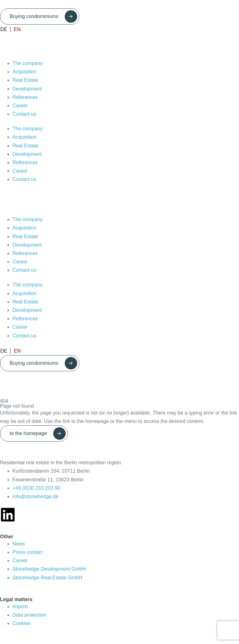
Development (27, 89)
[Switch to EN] (16, 29)
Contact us (24, 114)
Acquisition (24, 72)
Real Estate (25, 80)
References (25, 97)
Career (20, 106)
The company (28, 63)
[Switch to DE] (5, 29)
